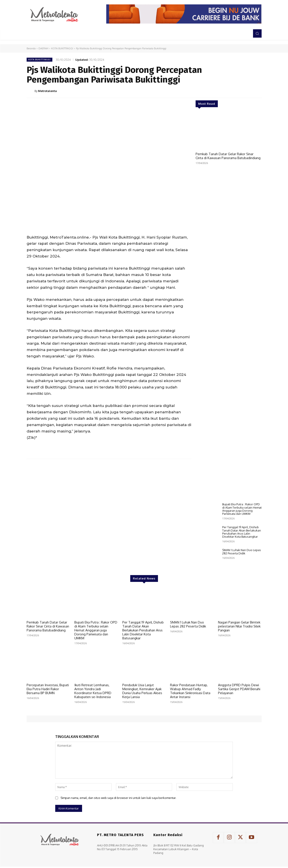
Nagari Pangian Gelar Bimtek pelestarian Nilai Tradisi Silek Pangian (239, 626)
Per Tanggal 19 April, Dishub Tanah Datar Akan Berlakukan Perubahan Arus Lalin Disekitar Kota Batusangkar (242, 532)
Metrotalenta (47, 91)
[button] (257, 33)
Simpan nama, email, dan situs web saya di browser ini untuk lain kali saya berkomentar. (118, 798)
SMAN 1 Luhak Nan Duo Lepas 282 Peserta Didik (242, 552)
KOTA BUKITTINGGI (62, 48)
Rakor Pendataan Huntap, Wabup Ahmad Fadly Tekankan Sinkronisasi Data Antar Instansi (190, 691)
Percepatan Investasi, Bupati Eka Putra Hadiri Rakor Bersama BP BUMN (48, 689)
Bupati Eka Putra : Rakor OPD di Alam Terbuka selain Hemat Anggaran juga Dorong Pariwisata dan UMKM (242, 509)
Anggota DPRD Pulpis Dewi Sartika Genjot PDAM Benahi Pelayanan (239, 689)
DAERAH (43, 48)
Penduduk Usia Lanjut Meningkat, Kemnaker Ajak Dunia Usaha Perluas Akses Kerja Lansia (142, 691)
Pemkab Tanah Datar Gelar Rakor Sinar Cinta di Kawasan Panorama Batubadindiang (228, 156)
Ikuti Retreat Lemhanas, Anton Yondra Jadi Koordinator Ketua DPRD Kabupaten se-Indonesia (93, 691)
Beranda (31, 48)
